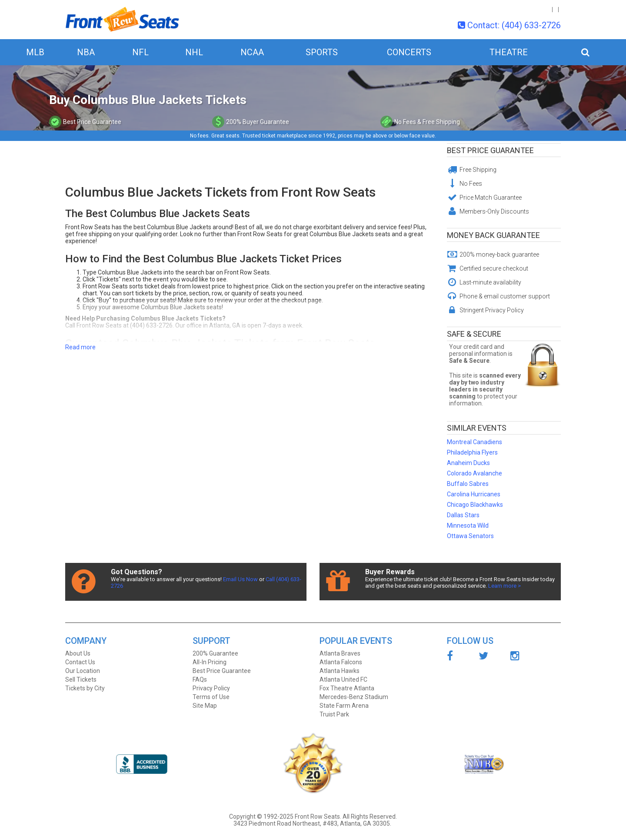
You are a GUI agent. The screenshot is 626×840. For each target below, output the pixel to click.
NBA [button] (86, 52)
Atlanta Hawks (340, 671)
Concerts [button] (409, 52)
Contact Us (80, 662)
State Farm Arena (344, 706)
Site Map (205, 706)
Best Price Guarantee (490, 150)
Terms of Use (211, 697)
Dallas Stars (463, 515)
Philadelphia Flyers (472, 452)
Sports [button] (322, 52)
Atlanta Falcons (341, 662)
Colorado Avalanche (474, 473)
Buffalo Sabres (468, 484)
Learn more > (504, 586)
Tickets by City (85, 688)
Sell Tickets (81, 679)
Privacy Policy (211, 688)
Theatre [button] (509, 52)
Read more (80, 347)
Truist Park (334, 714)
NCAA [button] (252, 52)
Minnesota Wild (468, 525)
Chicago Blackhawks (475, 505)
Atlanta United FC (343, 679)
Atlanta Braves (340, 653)
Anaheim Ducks (468, 463)
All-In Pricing (210, 662)
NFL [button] (140, 52)
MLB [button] (35, 52)
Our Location (83, 671)
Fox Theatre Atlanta (347, 688)
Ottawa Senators (470, 536)
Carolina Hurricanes (474, 494)
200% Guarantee (215, 653)
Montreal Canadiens (474, 442)
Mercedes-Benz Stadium (354, 697)
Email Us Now (240, 579)
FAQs (200, 679)
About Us (78, 653)
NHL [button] (194, 52)
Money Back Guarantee (493, 235)
